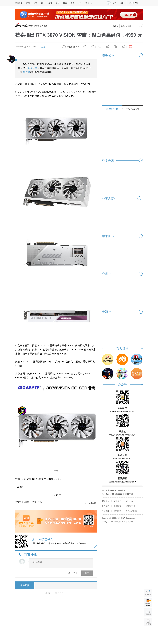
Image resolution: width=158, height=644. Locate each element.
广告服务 (118, 501)
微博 (107, 47)
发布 (87, 573)
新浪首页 (19, 3)
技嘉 (40, 502)
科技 (58, 3)
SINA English (131, 511)
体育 (35, 3)
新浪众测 (32, 68)
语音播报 (148, 612)
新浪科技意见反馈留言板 (116, 490)
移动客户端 (135, 3)
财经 (43, 3)
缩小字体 (84, 47)
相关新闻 (25, 585)
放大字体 (92, 47)
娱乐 (50, 3)
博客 (65, 3)
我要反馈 (92, 503)
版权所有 (129, 522)
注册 (122, 3)
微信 (115, 47)
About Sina (131, 501)
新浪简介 (106, 501)
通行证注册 (131, 506)
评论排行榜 (133, 109)
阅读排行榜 (112, 109)
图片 (72, 3)
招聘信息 (118, 506)
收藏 (99, 47)
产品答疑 (106, 511)
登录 (68, 573)
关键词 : (19, 502)
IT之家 (43, 47)
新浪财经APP (73, 47)
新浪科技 (38, 26)
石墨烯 (26, 502)
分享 (123, 47)
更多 (89, 3)
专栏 (80, 3)
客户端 (26, 72)
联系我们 (106, 506)
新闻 (28, 3)
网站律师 (118, 511)
